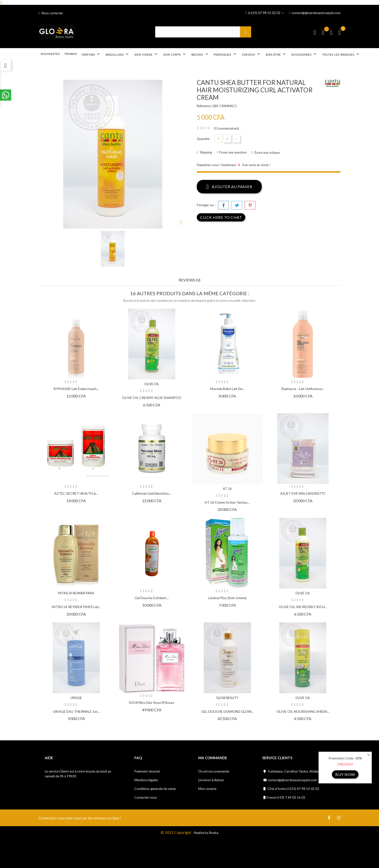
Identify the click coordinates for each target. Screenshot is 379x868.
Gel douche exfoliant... (152, 598)
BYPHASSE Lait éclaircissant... (76, 389)
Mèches (200, 54)
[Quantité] (218, 139)
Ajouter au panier (229, 186)
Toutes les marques (341, 54)
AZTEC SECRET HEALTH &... (76, 493)
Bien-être (276, 54)
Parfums (91, 54)
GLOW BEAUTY (227, 698)
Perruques (226, 54)
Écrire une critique (267, 153)
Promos (71, 54)
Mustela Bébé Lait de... (227, 389)
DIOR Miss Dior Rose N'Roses (152, 702)
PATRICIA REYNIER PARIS (76, 593)
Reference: (204, 106)
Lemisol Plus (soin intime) (227, 598)
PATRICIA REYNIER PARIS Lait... (76, 607)
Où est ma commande (214, 771)
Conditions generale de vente (155, 789)
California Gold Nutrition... (152, 493)
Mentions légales (146, 780)
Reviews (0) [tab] (189, 280)
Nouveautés (50, 54)
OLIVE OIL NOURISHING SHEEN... (303, 711)
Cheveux (251, 54)
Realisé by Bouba (206, 833)
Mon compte (207, 789)
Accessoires (304, 54)
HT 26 (227, 489)
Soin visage (146, 54)
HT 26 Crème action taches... (227, 502)
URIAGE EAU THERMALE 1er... (76, 711)
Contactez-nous (146, 797)
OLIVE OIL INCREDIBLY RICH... (303, 607)
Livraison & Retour (211, 780)
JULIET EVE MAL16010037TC (303, 493)
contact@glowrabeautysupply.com (315, 13)
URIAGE (76, 698)
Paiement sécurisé (147, 771)
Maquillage (118, 54)
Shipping (206, 152)
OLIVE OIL (152, 384)
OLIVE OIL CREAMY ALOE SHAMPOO (152, 398)
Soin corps (175, 54)
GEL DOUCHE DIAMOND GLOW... (227, 711)
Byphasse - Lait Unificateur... (303, 389)
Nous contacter (51, 13)
